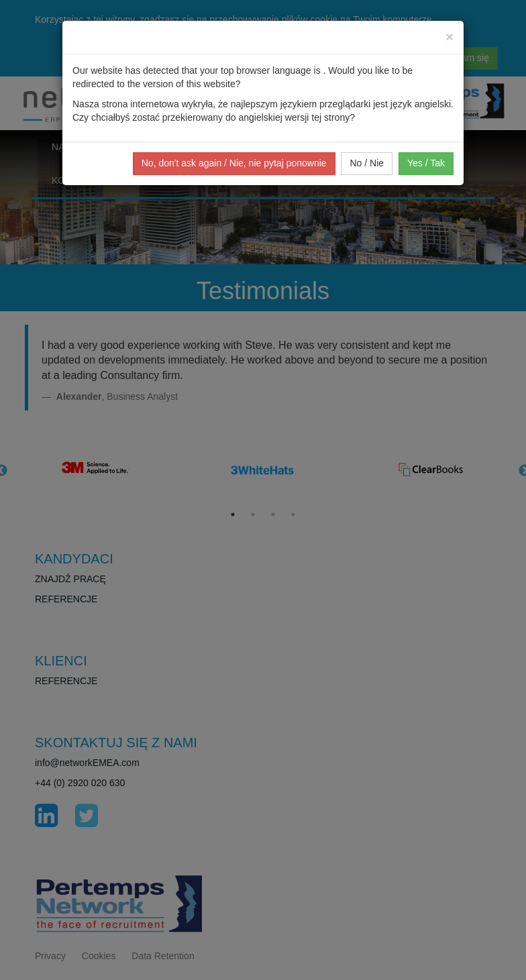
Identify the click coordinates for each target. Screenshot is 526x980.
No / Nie (367, 163)
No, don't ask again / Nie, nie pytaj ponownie (234, 163)
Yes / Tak (426, 163)
